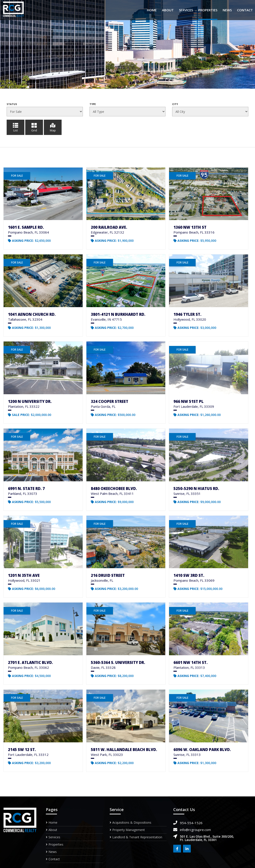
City (175, 104)
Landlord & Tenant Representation (137, 837)
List (16, 127)
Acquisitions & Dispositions (132, 823)
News (227, 10)
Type (93, 104)
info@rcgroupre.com (195, 830)
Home (152, 10)
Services (186, 10)
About (168, 10)
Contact (245, 10)
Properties (208, 10)
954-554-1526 (191, 823)
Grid (34, 127)
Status (12, 104)
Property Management (129, 830)
